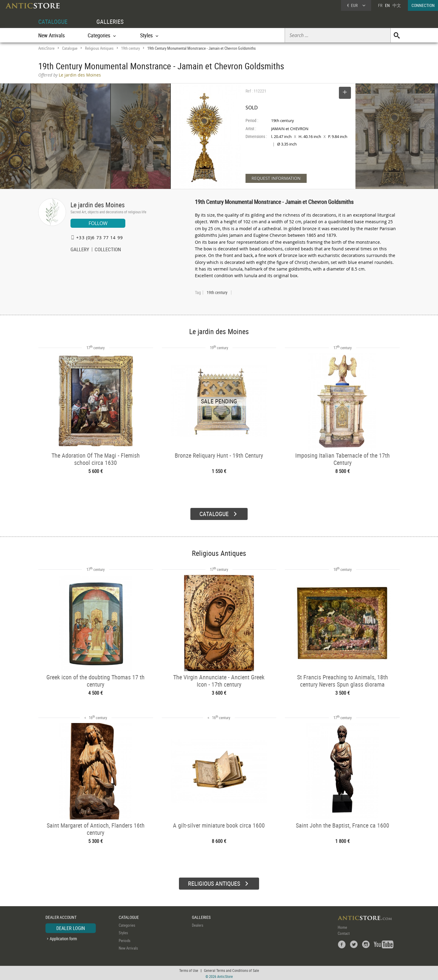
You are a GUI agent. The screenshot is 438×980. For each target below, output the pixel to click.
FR (380, 5)
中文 (397, 5)
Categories (127, 924)
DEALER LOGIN (71, 927)
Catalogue (70, 48)
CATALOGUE (53, 22)
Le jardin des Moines (98, 205)
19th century (130, 48)
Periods (125, 940)
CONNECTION (423, 5)
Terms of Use (189, 969)
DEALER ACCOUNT (61, 916)
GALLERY (80, 250)
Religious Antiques (99, 48)
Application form (63, 938)
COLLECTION (108, 250)
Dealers (198, 924)
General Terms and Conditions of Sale (232, 969)
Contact (344, 932)
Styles (123, 932)
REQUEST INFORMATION (276, 178)
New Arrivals (52, 35)
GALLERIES (110, 22)
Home (342, 926)
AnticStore (46, 48)
